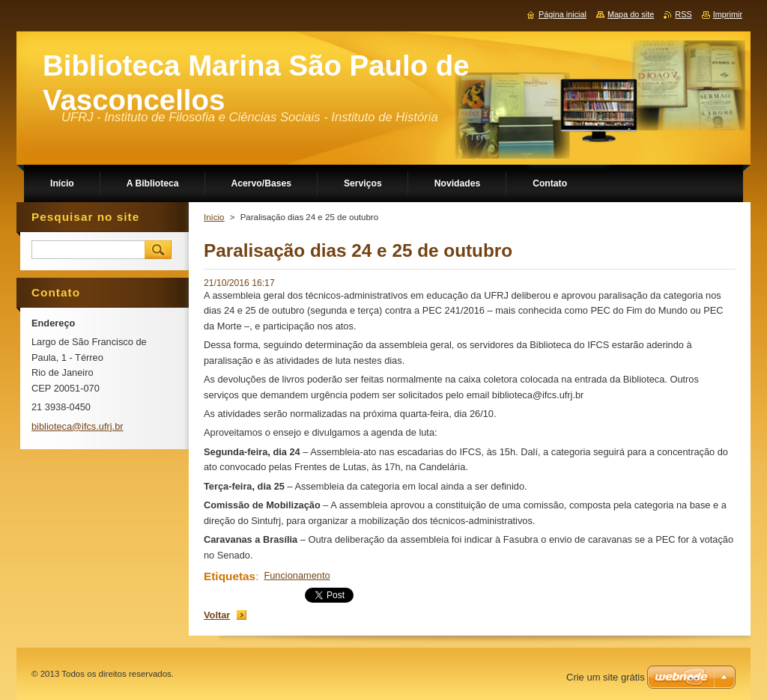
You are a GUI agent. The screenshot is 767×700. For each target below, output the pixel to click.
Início (214, 217)
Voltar (217, 615)
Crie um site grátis (606, 677)
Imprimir (728, 14)
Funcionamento (297, 575)
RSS (683, 14)
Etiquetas (230, 576)
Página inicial (563, 14)
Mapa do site (631, 14)
